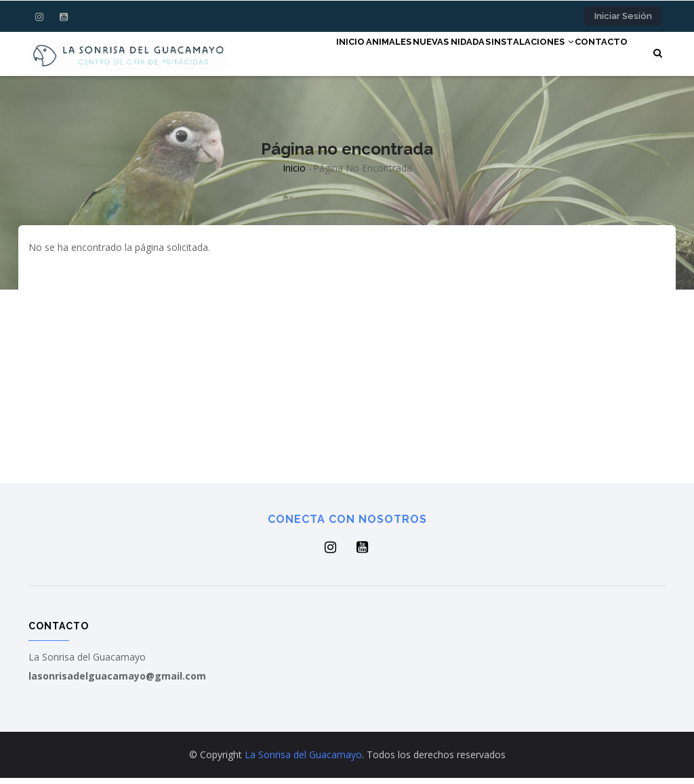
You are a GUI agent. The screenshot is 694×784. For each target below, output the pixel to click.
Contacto (595, 56)
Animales (343, 56)
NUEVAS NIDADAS (419, 56)
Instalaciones (514, 56)
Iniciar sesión (623, 16)
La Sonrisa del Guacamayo (303, 761)
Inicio (291, 56)
